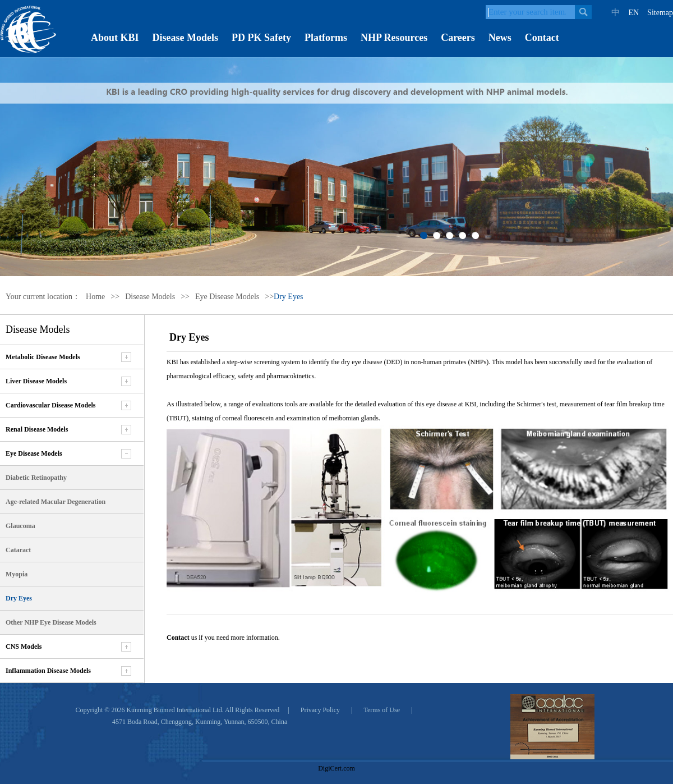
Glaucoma (20, 526)
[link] (336, 748)
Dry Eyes (19, 598)
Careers (458, 38)
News (500, 38)
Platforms (326, 38)
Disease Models (185, 38)
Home (95, 297)
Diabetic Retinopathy (36, 478)
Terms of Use (382, 710)
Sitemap (660, 13)
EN (633, 13)
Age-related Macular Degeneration (56, 502)
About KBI (115, 38)
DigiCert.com (336, 768)
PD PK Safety (261, 38)
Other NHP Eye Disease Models (51, 622)
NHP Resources (394, 38)
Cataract (18, 550)
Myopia (17, 574)
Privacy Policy (320, 710)
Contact (542, 38)
